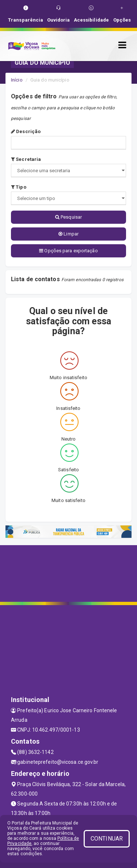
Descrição (26, 131)
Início (17, 80)
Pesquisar (68, 217)
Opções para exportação (68, 251)
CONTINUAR (107, 839)
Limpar (68, 234)
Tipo (19, 187)
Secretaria (26, 159)
